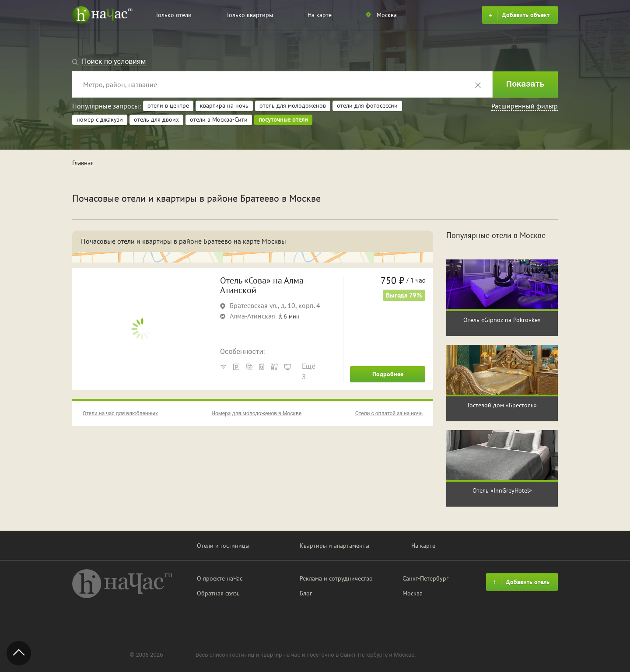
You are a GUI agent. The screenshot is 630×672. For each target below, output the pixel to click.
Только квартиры (250, 15)
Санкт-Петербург (425, 578)
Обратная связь (218, 593)
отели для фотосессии (367, 105)
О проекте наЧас (220, 578)
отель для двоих (156, 119)
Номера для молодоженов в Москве (256, 413)
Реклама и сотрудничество (336, 578)
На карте (320, 15)
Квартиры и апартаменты (334, 546)
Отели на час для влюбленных (120, 413)
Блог (306, 593)
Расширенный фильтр (525, 106)
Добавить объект (518, 15)
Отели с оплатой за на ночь (389, 413)
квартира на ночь (224, 105)
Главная (83, 163)
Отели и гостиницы (223, 546)
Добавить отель (520, 582)
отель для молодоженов (293, 105)
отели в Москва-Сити (219, 119)
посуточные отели (283, 119)
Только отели (173, 15)
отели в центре (168, 105)
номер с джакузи (100, 119)
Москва (413, 593)
